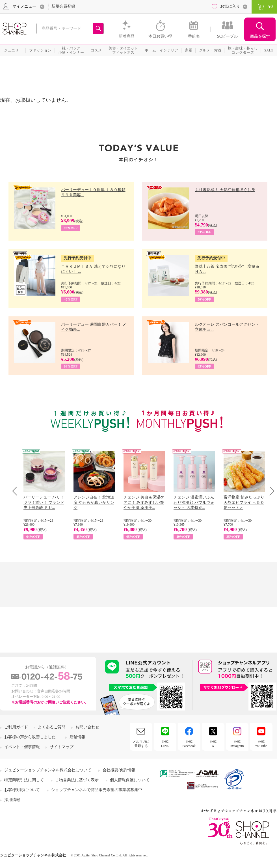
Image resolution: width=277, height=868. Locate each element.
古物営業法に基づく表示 (77, 780)
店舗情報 (77, 737)
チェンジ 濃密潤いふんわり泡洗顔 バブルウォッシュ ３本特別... (194, 502)
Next (270, 491)
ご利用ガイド (16, 727)
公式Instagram (237, 744)
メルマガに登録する (141, 744)
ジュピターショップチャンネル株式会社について (48, 770)
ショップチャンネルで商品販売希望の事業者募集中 (97, 790)
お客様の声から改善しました (30, 737)
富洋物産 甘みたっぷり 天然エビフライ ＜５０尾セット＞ (244, 502)
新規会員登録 (63, 6)
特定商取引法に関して (24, 780)
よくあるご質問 (52, 727)
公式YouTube (261, 744)
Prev (17, 491)
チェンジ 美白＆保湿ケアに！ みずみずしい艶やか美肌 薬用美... (144, 502)
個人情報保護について (130, 780)
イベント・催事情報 (22, 747)
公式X (213, 744)
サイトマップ (62, 747)
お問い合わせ (87, 727)
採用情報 (12, 800)
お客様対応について (22, 790)
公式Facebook (189, 744)
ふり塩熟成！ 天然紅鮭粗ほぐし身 (225, 190)
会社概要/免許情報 (119, 770)
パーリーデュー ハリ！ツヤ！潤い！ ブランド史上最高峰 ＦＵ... (44, 502)
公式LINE (165, 744)
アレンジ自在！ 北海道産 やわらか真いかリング (94, 502)
